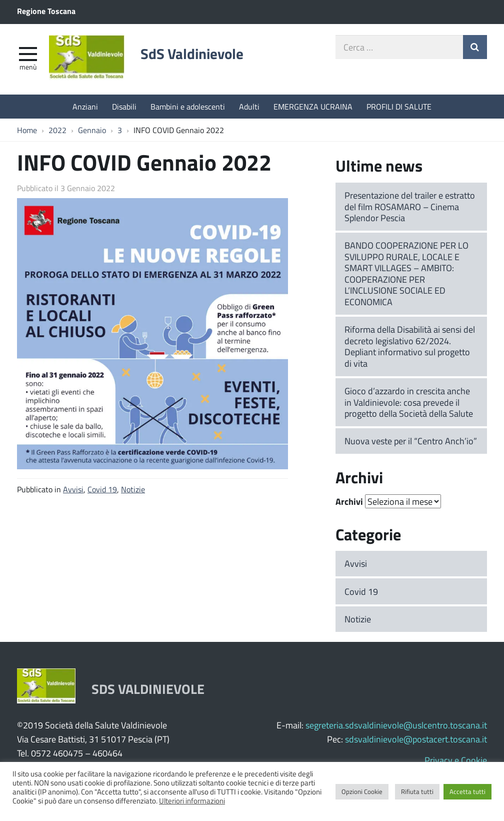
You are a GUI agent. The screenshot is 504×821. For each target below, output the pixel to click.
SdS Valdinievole (192, 54)
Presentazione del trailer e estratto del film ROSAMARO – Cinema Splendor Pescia (410, 206)
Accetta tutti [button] (467, 791)
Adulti (249, 106)
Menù (28, 67)
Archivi (349, 501)
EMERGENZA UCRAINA (313, 106)
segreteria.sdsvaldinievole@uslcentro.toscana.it (396, 725)
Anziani (85, 106)
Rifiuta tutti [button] (417, 791)
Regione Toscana (46, 11)
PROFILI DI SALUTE (399, 106)
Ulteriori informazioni (192, 800)
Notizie (133, 489)
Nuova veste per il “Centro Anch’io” (411, 441)
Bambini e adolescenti (188, 106)
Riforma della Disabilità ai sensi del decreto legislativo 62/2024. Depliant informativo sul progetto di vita (410, 346)
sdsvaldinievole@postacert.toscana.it (416, 739)
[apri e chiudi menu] (28, 53)
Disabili (124, 106)
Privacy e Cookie (456, 760)
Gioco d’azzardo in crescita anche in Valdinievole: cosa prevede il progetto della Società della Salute (409, 402)
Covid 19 (102, 489)
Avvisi (73, 489)
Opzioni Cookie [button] (362, 791)
